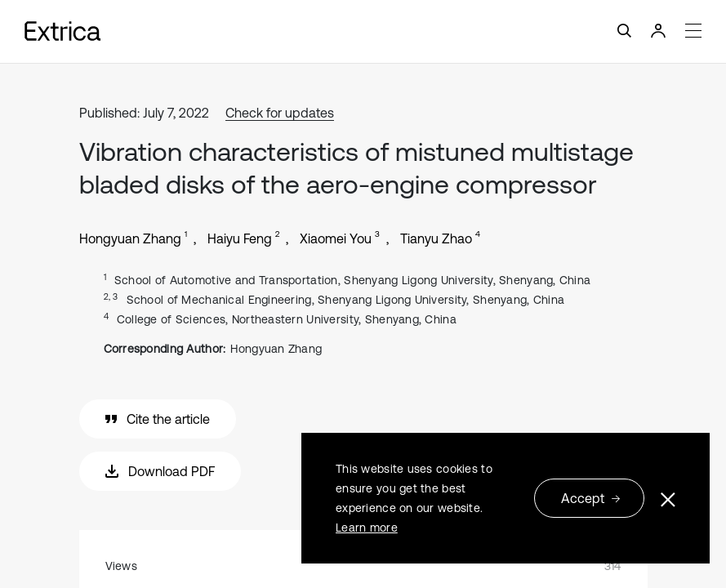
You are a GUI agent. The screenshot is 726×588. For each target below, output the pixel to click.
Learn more (367, 528)
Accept (591, 498)
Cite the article (158, 419)
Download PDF (160, 471)
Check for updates (280, 113)
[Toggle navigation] (363, 31)
